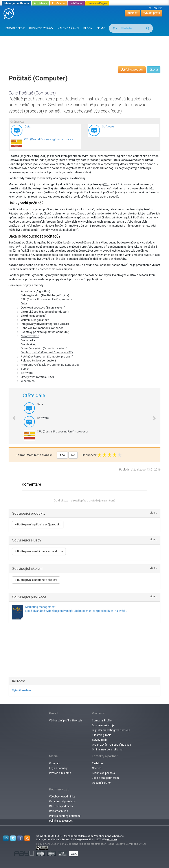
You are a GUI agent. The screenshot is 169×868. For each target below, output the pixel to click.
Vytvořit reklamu (22, 690)
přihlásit (132, 13)
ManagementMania (17, 3)
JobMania (76, 3)
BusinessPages (97, 3)
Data (24, 303)
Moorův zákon (30, 336)
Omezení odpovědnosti (63, 801)
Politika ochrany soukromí (65, 816)
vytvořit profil (152, 13)
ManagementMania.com (78, 836)
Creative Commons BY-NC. (131, 844)
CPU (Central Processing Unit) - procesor (47, 299)
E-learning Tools (102, 735)
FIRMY (101, 28)
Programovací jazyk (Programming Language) (50, 365)
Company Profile (102, 721)
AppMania (40, 3)
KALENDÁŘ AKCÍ (68, 28)
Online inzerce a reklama (107, 750)
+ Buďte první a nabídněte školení (36, 580)
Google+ (112, 840)
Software (27, 373)
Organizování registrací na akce (111, 745)
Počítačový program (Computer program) (47, 357)
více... (153, 513)
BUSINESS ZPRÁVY (41, 28)
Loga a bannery (58, 768)
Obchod (97, 768)
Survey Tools (100, 740)
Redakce (97, 763)
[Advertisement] (85, 47)
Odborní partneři (102, 783)
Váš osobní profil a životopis (66, 721)
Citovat (154, 70)
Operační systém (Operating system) (44, 348)
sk (161, 8)
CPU (106, 184)
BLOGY (88, 28)
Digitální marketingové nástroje (111, 730)
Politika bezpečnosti (61, 821)
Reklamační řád (59, 811)
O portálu (55, 763)
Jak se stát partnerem (105, 778)
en (151, 8)
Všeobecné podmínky (62, 797)
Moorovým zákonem (22, 247)
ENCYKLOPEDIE (15, 28)
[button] (12, 416)
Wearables (28, 381)
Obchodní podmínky (61, 806)
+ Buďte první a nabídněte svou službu (39, 551)
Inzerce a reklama (60, 773)
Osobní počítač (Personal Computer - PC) (47, 352)
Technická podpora (103, 773)
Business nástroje (103, 725)
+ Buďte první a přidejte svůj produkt (38, 524)
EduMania (58, 3)
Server (25, 369)
